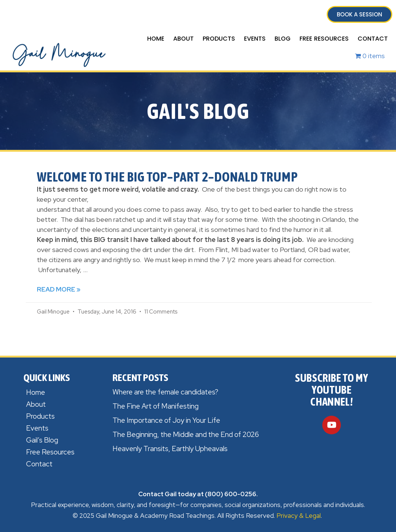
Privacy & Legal (299, 516)
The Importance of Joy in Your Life (166, 420)
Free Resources (324, 39)
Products (219, 39)
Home (156, 39)
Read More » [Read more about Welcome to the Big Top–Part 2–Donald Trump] (59, 289)
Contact (373, 39)
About (183, 39)
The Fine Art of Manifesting (156, 406)
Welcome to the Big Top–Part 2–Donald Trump (167, 177)
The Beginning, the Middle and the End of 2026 (186, 435)
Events (255, 39)
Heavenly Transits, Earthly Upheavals (170, 449)
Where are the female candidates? (165, 392)
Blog (283, 39)
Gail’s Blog (42, 440)
